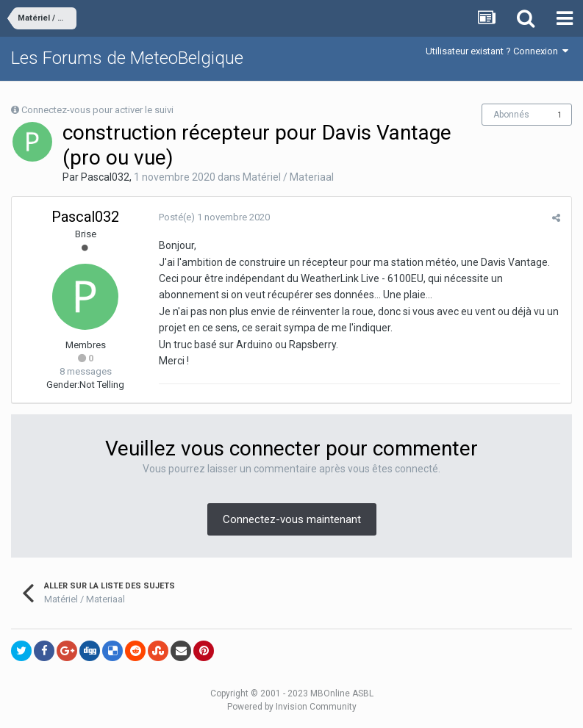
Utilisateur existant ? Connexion (497, 51)
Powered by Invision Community (292, 707)
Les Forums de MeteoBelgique (127, 58)
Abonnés (511, 115)
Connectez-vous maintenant (292, 519)
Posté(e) (214, 217)
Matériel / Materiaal (288, 177)
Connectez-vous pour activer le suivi (97, 110)
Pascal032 (105, 177)
